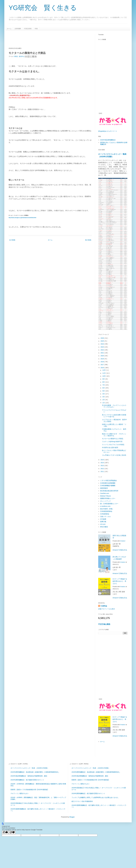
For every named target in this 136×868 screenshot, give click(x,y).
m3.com (103, 524)
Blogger (72, 817)
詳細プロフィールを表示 (107, 609)
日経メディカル (105, 516)
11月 (104, 373)
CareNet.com (105, 493)
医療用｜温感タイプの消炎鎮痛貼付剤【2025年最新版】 (30, 790)
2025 (102, 341)
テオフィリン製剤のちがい (20, 793)
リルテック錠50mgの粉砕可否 (112, 442)
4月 (104, 394)
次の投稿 (12, 240)
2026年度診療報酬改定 (108, 140)
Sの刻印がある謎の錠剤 (110, 447)
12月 (104, 370)
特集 (36, 29)
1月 (104, 403)
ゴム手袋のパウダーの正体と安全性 (114, 455)
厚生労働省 (104, 527)
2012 (102, 469)
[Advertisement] (48, 39)
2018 (102, 362)
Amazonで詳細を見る (120, 550)
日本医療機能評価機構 (108, 486)
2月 (104, 400)
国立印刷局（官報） (107, 509)
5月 (104, 391)
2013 (102, 466)
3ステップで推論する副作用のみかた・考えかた (120, 581)
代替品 (16, 56)
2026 (102, 338)
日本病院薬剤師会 (106, 511)
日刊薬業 (103, 519)
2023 (102, 347)
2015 (102, 460)
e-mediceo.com (105, 506)
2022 (102, 350)
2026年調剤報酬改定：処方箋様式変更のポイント (27, 780)
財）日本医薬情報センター (109, 504)
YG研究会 (104, 606)
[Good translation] (5, 832)
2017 (102, 365)
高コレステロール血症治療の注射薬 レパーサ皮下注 (114, 416)
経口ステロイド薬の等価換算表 (82, 801)
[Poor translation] (12, 832)
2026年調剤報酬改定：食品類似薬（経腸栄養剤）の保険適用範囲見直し (35, 772)
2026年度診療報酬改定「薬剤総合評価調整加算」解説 (29, 776)
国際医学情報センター (108, 498)
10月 (104, 376)
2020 (102, 356)
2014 (102, 463)
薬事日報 (103, 522)
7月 (104, 385)
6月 (104, 388)
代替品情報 (28, 29)
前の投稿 (88, 240)
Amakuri (123, 541)
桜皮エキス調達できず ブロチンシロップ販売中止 (114, 435)
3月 (104, 397)
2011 (102, 471)
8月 (104, 382)
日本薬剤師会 (105, 514)
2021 (102, 353)
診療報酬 (18, 29)
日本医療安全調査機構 (108, 483)
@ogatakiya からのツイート (108, 131)
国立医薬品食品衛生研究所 (109, 491)
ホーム (9, 29)
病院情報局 (104, 488)
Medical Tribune (106, 496)
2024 (102, 344)
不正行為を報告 (104, 624)
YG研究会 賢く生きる (43, 8)
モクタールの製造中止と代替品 (113, 439)
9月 (104, 379)
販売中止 (22, 56)
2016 (102, 368)
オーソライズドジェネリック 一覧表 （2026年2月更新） (30, 768)
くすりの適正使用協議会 (108, 480)
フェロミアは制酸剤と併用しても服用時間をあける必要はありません (95, 797)
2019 (102, 359)
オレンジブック (105, 501)
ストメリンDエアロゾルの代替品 (113, 445)
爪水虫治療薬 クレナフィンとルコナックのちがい (114, 406)
